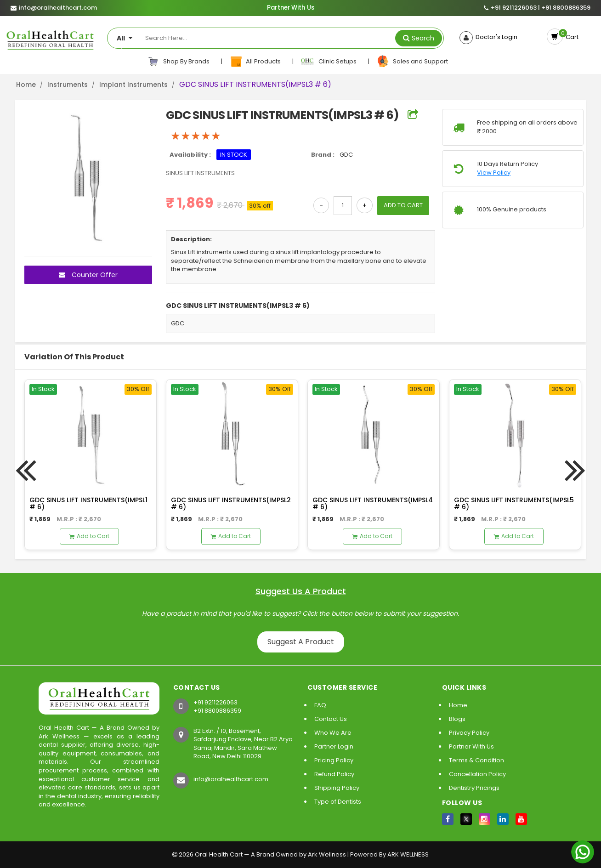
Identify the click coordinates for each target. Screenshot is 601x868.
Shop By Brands (179, 62)
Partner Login (334, 746)
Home (26, 85)
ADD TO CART (403, 205)
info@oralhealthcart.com (231, 779)
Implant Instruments (133, 85)
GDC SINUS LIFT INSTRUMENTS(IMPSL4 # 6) (373, 503)
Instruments (68, 85)
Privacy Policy (469, 733)
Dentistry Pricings (474, 788)
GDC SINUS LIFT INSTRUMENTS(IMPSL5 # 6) (514, 503)
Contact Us (331, 719)
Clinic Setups (329, 62)
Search (423, 38)
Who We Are (333, 733)
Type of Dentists (338, 802)
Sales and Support (412, 62)
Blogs (457, 719)
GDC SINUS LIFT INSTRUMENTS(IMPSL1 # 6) (88, 503)
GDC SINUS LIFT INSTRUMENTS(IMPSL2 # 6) (231, 503)
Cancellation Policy (477, 774)
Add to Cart (89, 536)
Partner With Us (290, 8)
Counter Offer (88, 275)
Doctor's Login (495, 37)
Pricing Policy (334, 760)
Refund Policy (334, 774)
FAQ (320, 705)
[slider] (196, 136)
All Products (256, 62)
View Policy (494, 173)
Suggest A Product (301, 642)
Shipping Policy (337, 788)
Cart (571, 37)
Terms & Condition (476, 760)
